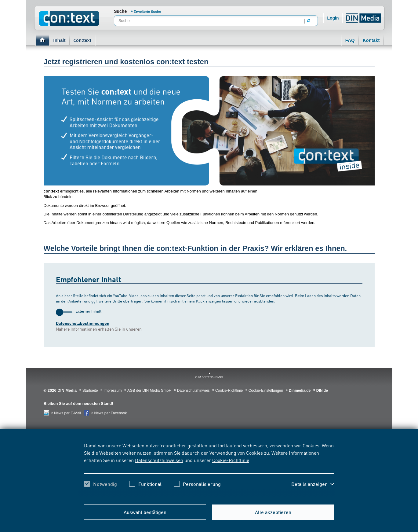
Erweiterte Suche (147, 12)
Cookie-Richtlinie (231, 460)
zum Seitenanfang (209, 377)
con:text (82, 40)
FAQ (350, 40)
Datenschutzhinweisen (159, 460)
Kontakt (371, 40)
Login (333, 18)
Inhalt (60, 40)
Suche (120, 11)
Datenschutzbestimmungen (83, 323)
